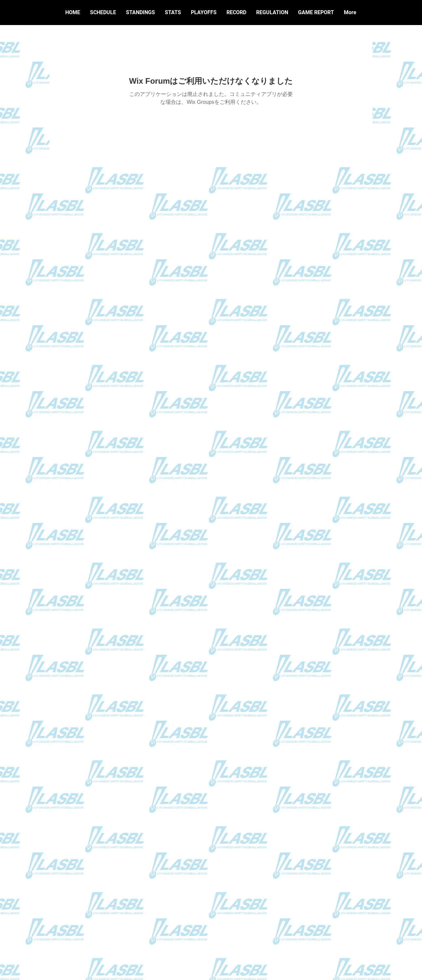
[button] (236, 13)
